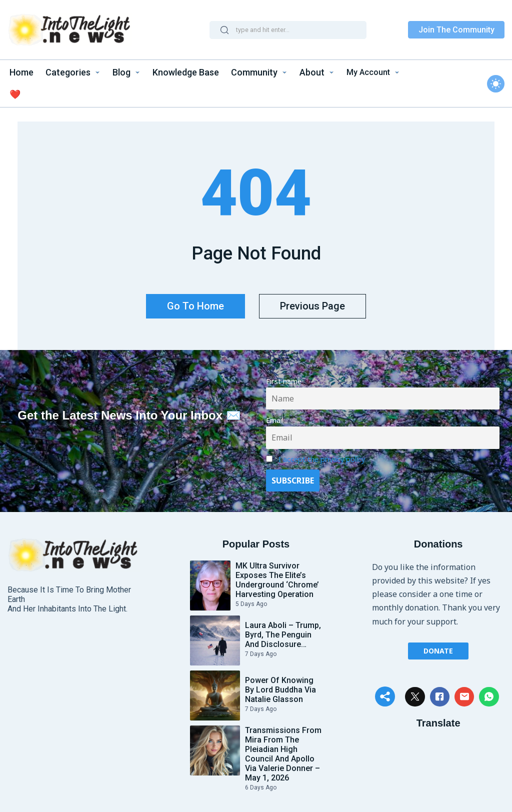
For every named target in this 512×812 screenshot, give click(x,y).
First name (284, 379)
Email (275, 418)
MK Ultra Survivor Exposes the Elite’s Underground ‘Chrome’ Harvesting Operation (277, 577)
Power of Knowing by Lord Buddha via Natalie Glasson (280, 687)
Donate (438, 648)
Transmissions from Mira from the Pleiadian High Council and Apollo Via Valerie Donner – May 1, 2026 (283, 751)
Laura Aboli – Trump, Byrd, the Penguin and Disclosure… (283, 632)
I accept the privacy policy (322, 457)
